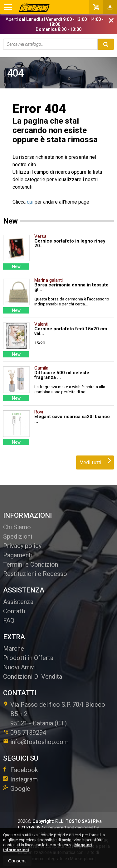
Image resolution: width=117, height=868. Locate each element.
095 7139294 (28, 733)
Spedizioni (18, 536)
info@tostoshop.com (36, 742)
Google (17, 789)
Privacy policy (22, 546)
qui (30, 202)
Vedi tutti (96, 460)
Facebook (21, 770)
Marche (14, 649)
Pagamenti (18, 555)
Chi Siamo (17, 527)
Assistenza (18, 602)
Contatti (14, 611)
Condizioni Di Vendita (33, 677)
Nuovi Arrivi (19, 667)
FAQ (9, 620)
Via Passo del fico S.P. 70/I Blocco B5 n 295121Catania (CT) (54, 714)
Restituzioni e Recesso (35, 574)
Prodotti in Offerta (28, 658)
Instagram (20, 779)
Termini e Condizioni (31, 564)
